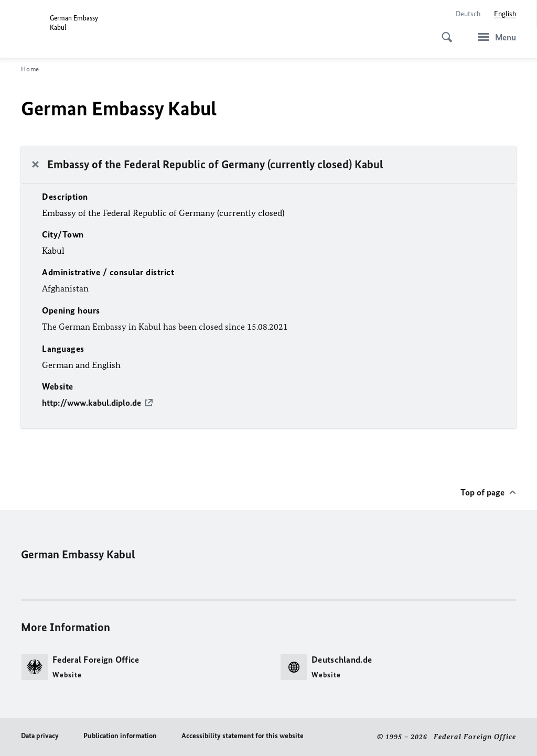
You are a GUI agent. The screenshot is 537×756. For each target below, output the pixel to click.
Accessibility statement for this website (243, 736)
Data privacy (40, 736)
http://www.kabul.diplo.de (92, 403)
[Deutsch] (468, 14)
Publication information (120, 736)
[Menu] (494, 37)
